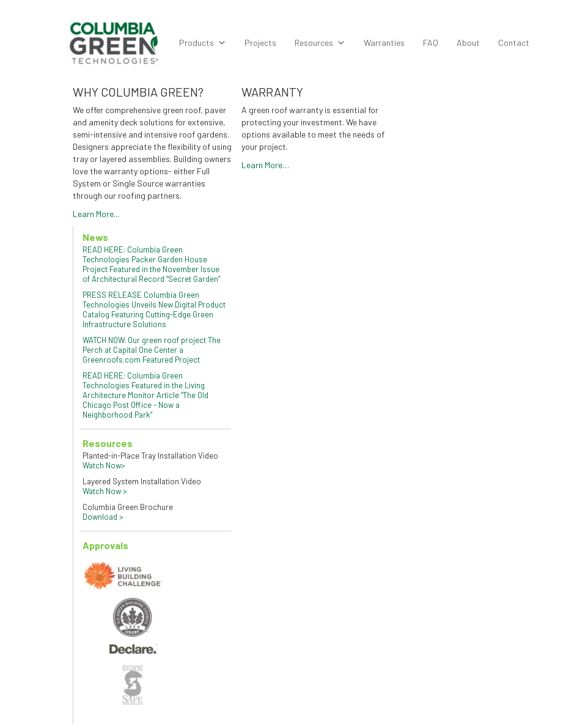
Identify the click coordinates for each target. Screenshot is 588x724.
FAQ (431, 42)
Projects (260, 42)
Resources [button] (320, 43)
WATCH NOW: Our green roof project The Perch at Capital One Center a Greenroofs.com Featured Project (152, 350)
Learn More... (96, 214)
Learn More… (265, 165)
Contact (514, 42)
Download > (103, 517)
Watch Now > (105, 491)
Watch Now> (104, 465)
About (468, 42)
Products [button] (203, 43)
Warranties (384, 42)
